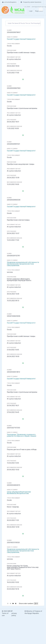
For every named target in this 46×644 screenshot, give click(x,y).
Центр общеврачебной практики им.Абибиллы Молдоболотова (19, 493)
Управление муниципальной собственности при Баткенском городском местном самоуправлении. (23, 264)
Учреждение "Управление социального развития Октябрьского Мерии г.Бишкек (22, 435)
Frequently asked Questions (31, 2)
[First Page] (8, 603)
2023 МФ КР (8, 611)
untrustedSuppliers (9, 2)
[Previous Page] (10, 603)
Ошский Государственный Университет (21, 39)
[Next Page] (13, 603)
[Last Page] (16, 603)
